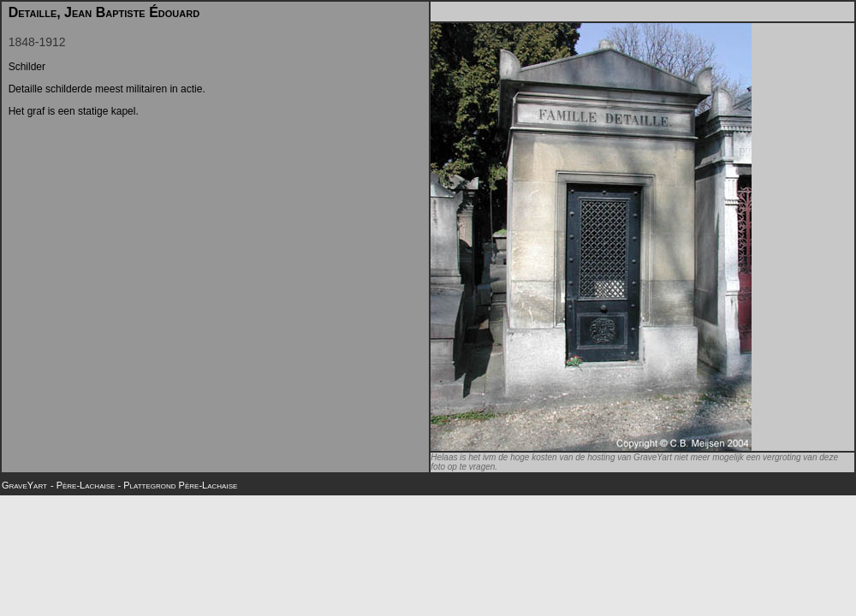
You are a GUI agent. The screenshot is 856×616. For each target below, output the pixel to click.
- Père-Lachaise (84, 485)
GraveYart (24, 485)
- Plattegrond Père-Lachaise (177, 485)
